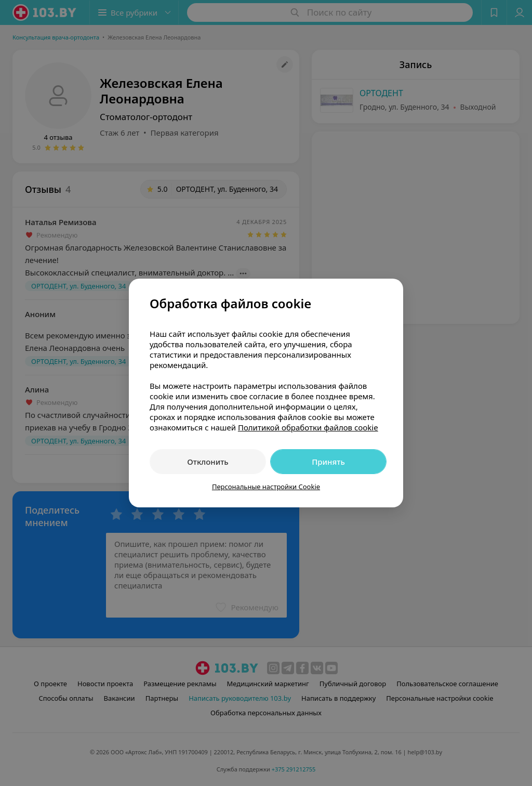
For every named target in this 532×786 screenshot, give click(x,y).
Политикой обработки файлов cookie (308, 427)
